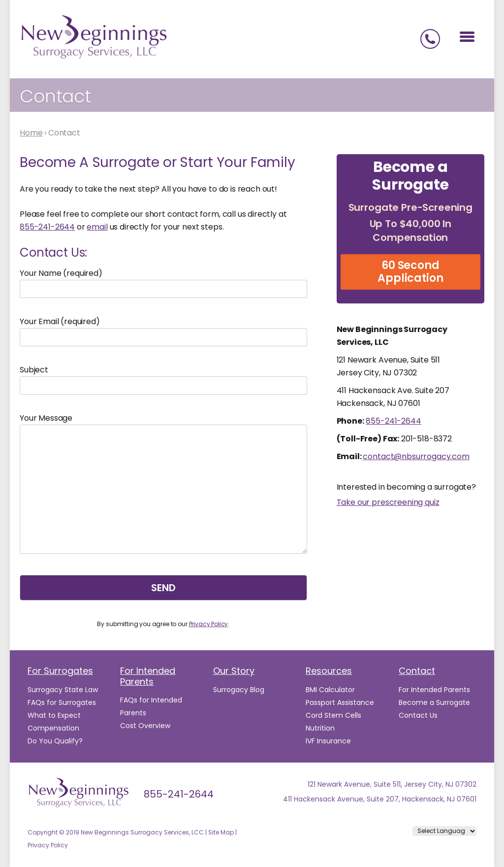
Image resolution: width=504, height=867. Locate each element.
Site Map (221, 832)
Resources (329, 671)
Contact (417, 671)
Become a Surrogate (434, 702)
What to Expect (54, 715)
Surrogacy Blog (239, 690)
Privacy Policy (209, 624)
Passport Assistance (340, 702)
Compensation (53, 728)
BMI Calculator (330, 690)
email (97, 227)
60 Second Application (410, 272)
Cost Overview (145, 726)
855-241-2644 (47, 227)
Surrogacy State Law (63, 690)
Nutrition (320, 728)
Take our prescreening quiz (388, 502)
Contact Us (418, 715)
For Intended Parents (148, 676)
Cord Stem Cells (333, 715)
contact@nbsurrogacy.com (416, 456)
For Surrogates (60, 671)
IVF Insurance (328, 741)
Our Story (234, 671)
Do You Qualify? (55, 741)
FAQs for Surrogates (62, 702)
